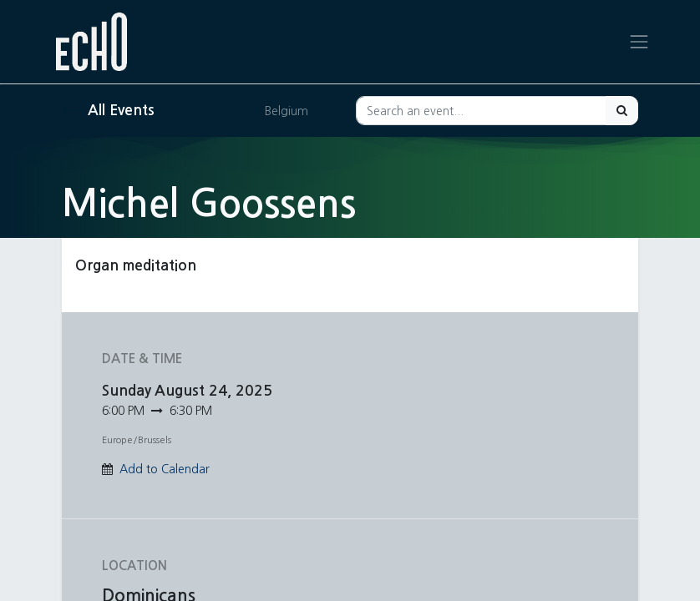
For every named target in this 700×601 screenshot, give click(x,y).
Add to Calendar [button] (165, 469)
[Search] (622, 111)
